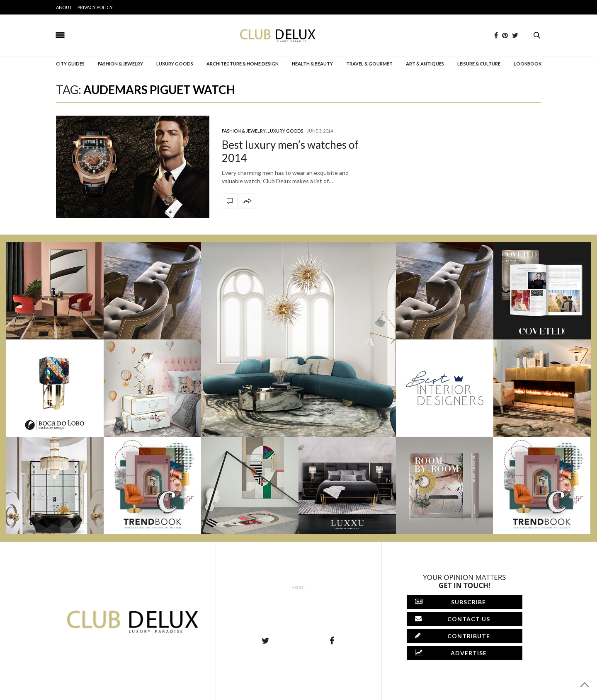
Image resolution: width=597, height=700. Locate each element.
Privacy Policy (95, 7)
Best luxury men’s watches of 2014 (290, 151)
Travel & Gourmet (369, 64)
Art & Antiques (425, 64)
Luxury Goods (175, 64)
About (64, 7)
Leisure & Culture (479, 64)
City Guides (70, 64)
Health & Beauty (312, 64)
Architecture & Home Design (243, 64)
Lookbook (528, 64)
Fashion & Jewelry (120, 64)
